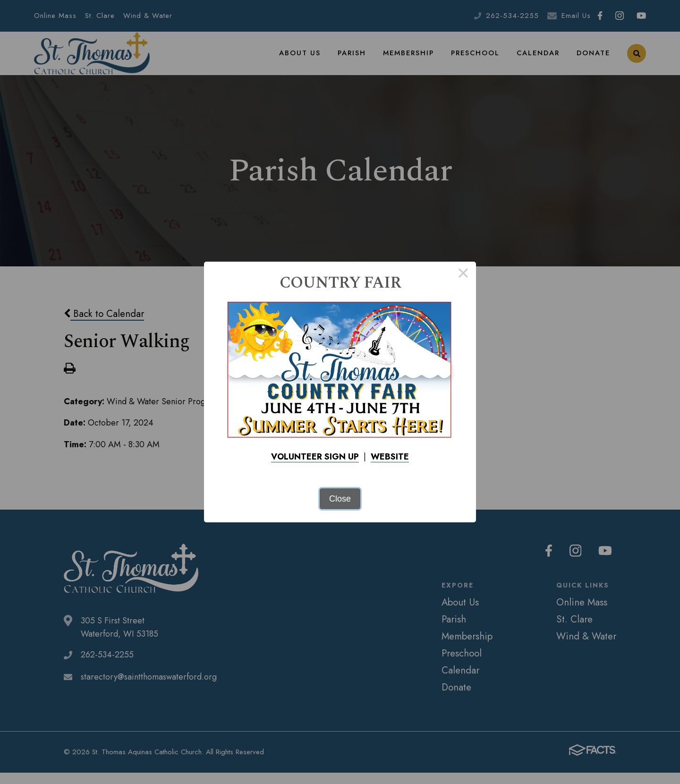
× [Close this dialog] (463, 274)
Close (340, 499)
